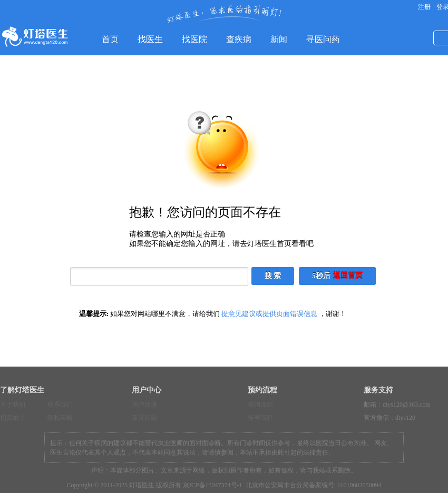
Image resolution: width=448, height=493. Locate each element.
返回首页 (348, 276)
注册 (423, 7)
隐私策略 (60, 418)
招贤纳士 (13, 418)
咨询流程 (260, 405)
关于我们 (13, 405)
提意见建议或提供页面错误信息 (269, 314)
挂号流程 (260, 418)
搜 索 (273, 276)
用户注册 (144, 405)
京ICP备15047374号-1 (213, 485)
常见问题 (144, 418)
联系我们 (60, 405)
